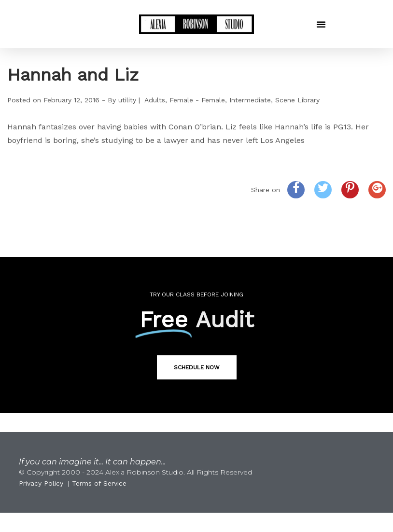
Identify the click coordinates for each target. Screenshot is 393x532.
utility (127, 100)
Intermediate (250, 100)
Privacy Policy (41, 483)
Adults (155, 100)
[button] (321, 24)
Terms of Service (99, 483)
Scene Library (297, 100)
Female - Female (197, 100)
